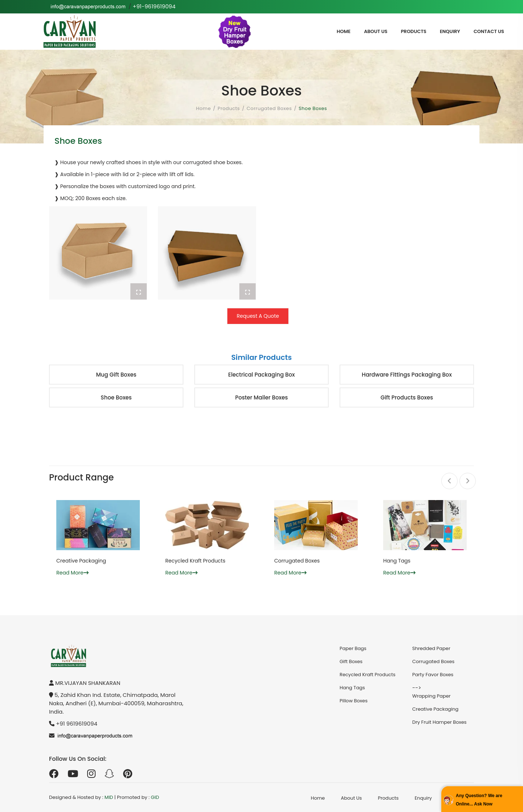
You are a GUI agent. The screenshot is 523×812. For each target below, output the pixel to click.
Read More (72, 573)
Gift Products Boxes (407, 397)
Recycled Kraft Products (195, 561)
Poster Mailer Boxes (261, 397)
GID (155, 797)
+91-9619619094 (154, 6)
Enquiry (450, 31)
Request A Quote (258, 316)
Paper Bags (353, 648)
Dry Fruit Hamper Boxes (439, 722)
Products (414, 31)
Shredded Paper (431, 648)
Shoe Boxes (116, 397)
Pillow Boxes (354, 701)
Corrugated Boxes (269, 108)
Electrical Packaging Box (261, 375)
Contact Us (489, 31)
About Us (376, 31)
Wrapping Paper (431, 696)
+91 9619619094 (77, 724)
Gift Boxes (351, 661)
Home (344, 31)
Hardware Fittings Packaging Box (407, 375)
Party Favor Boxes (433, 675)
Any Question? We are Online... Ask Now (479, 800)
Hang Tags (397, 561)
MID (109, 797)
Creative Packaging (81, 561)
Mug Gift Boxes (116, 375)
